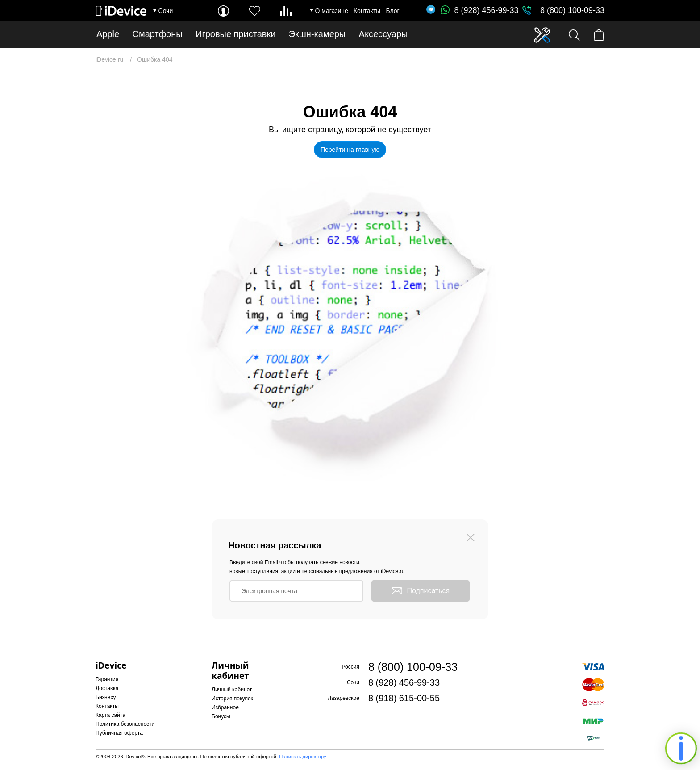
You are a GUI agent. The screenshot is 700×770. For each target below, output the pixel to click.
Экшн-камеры (317, 34)
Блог (392, 11)
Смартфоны (158, 34)
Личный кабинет (232, 690)
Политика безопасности (125, 724)
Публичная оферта (119, 733)
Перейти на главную (350, 150)
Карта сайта (110, 715)
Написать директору (302, 757)
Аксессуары (383, 34)
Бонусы (221, 716)
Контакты (367, 11)
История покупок (232, 699)
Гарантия (107, 679)
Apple (108, 34)
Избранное (225, 707)
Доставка (107, 688)
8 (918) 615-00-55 (404, 698)
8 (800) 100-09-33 (572, 10)
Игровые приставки (235, 34)
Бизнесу (106, 697)
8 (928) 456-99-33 (479, 10)
